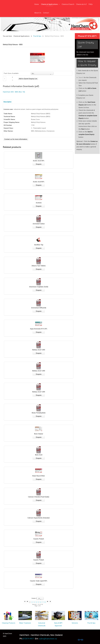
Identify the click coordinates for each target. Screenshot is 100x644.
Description (7, 102)
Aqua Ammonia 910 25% (39, 329)
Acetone (39, 203)
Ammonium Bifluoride (39, 308)
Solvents (75, 623)
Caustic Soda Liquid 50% (39, 581)
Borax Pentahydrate (39, 413)
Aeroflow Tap (39, 245)
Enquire (39, 164)
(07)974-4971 (29, 639)
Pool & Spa (91, 623)
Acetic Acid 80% (39, 182)
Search (81, 77)
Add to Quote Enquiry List (28, 79)
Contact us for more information (16, 139)
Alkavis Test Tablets (39, 266)
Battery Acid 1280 (39, 371)
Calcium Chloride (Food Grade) (39, 497)
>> (50, 602)
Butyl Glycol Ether (39, 476)
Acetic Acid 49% (39, 161)
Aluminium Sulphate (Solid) (39, 287)
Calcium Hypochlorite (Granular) (39, 518)
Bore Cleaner (39, 434)
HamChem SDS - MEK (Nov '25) (14, 92)
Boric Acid (39, 455)
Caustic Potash (39, 539)
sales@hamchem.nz (48, 639)
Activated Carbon (39, 224)
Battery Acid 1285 (39, 392)
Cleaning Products (9, 623)
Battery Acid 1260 (39, 350)
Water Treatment (25, 623)
